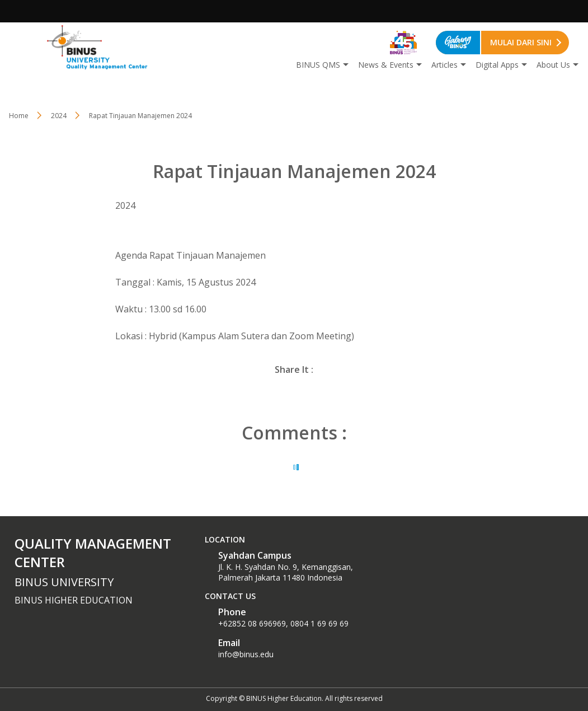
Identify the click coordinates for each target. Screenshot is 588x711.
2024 (59, 116)
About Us (553, 65)
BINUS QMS (318, 65)
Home (19, 116)
